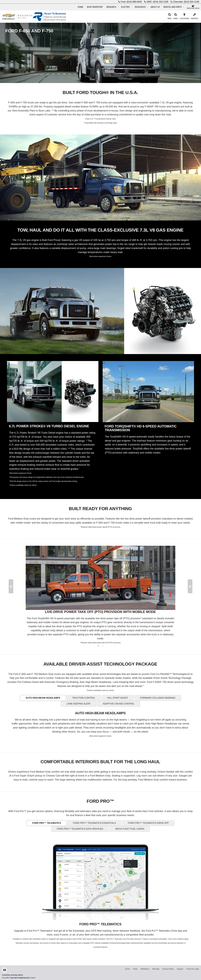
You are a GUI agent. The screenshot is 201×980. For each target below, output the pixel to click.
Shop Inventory (95, 7)
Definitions (145, 969)
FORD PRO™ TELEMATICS (47, 823)
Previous (11, 586)
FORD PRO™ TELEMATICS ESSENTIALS (94, 823)
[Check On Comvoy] (5, 970)
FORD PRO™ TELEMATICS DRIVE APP (148, 823)
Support (180, 969)
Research (113, 7)
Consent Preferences (20, 978)
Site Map (156, 969)
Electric (127, 7)
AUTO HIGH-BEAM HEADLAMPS (43, 698)
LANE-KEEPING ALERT (79, 704)
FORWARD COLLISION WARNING (158, 698)
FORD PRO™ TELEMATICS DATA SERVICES (80, 829)
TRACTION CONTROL (84, 698)
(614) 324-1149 (191, 2)
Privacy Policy (168, 969)
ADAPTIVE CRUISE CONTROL (119, 704)
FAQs (135, 969)
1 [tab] (98, 646)
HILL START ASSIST (118, 698)
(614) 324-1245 (161, 2)
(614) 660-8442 (134, 2)
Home (80, 7)
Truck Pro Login (193, 969)
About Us (155, 7)
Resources (142, 7)
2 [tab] (103, 646)
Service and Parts (174, 7)
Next (190, 586)
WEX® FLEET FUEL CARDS (130, 829)
